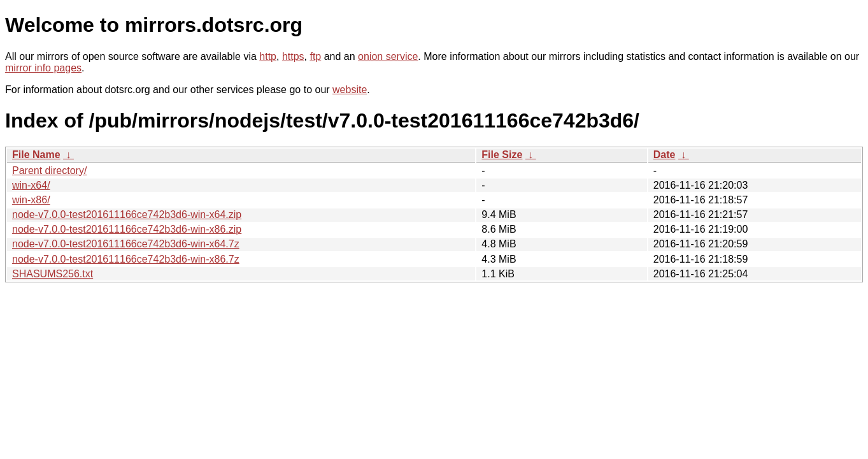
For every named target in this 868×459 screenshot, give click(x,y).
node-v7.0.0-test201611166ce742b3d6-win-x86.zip (127, 229)
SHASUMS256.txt (53, 274)
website (350, 90)
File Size (502, 155)
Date (665, 155)
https (293, 56)
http (268, 56)
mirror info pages (43, 68)
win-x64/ (31, 185)
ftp (315, 56)
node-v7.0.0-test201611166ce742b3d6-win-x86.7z (126, 259)
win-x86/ (31, 200)
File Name (36, 155)
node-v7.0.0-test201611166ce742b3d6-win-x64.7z (126, 244)
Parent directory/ (49, 171)
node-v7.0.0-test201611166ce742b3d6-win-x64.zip (127, 215)
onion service (388, 56)
